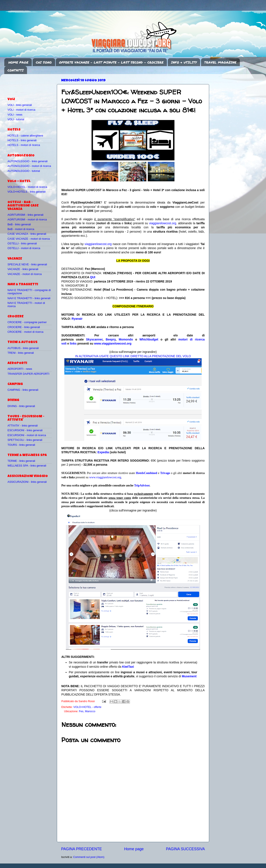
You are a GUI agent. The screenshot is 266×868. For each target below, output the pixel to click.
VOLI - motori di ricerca (21, 110)
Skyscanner (94, 339)
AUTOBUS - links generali (23, 348)
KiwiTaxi (128, 667)
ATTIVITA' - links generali (23, 426)
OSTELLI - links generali (22, 244)
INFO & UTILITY (184, 62)
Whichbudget (149, 339)
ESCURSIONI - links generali (25, 430)
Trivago (165, 473)
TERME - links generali (21, 461)
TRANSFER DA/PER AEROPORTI (28, 374)
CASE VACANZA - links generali (27, 234)
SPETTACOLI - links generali (25, 440)
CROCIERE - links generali (24, 327)
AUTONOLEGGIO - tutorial (24, 171)
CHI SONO (44, 62)
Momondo (126, 339)
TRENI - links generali (21, 353)
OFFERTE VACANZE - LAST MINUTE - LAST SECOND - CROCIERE (111, 62)
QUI (93, 277)
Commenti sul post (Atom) (89, 857)
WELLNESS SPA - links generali (27, 466)
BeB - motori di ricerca (21, 229)
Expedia (103, 452)
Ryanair (77, 319)
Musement (189, 676)
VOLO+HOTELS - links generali (26, 192)
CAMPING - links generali (23, 390)
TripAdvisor (142, 485)
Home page (134, 849)
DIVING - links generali (21, 406)
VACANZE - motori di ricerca (25, 274)
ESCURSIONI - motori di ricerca (27, 435)
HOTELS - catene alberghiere (25, 136)
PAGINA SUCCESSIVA (185, 849)
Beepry (111, 339)
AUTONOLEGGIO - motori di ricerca (29, 166)
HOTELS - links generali (22, 140)
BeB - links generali (19, 224)
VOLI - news (15, 115)
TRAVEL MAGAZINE (220, 62)
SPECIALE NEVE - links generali (27, 265)
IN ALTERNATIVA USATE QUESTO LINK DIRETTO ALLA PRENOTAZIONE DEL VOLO (133, 356)
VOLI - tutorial (16, 119)
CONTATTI (16, 70)
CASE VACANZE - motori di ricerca (29, 239)
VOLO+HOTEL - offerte (87, 707)
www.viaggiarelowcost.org (113, 343)
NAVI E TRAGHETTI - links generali (29, 298)
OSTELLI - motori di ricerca (24, 248)
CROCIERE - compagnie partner (27, 322)
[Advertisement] (33, 84)
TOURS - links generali (21, 445)
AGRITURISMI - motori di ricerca (27, 220)
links (73, 343)
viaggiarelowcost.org (163, 223)
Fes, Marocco (87, 711)
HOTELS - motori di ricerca (24, 145)
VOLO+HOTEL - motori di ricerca (27, 187)
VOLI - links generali (20, 105)
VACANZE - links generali (23, 269)
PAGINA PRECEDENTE (82, 849)
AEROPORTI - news (20, 369)
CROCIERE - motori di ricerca (25, 332)
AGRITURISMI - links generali (25, 215)
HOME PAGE (18, 62)
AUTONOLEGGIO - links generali (28, 161)
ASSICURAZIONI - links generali (27, 482)
